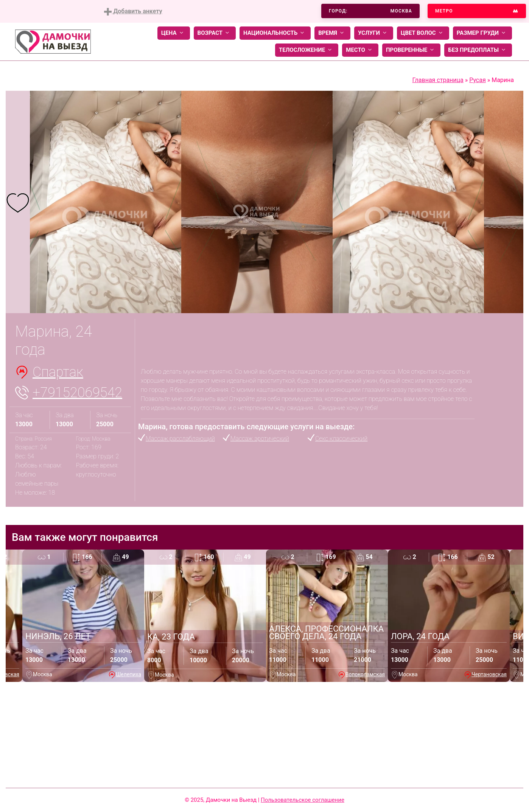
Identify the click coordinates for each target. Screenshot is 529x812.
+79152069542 (77, 393)
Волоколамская (365, 674)
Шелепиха (128, 674)
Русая (478, 80)
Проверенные (411, 50)
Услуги (374, 33)
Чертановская (489, 674)
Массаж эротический (260, 439)
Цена (174, 33)
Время (332, 33)
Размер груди (482, 33)
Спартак (58, 372)
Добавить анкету (133, 12)
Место (360, 50)
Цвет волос (423, 33)
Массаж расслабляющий (180, 439)
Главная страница (438, 80)
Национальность (275, 33)
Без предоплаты (478, 50)
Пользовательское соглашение (303, 800)
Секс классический (341, 439)
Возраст (215, 33)
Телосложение (307, 50)
